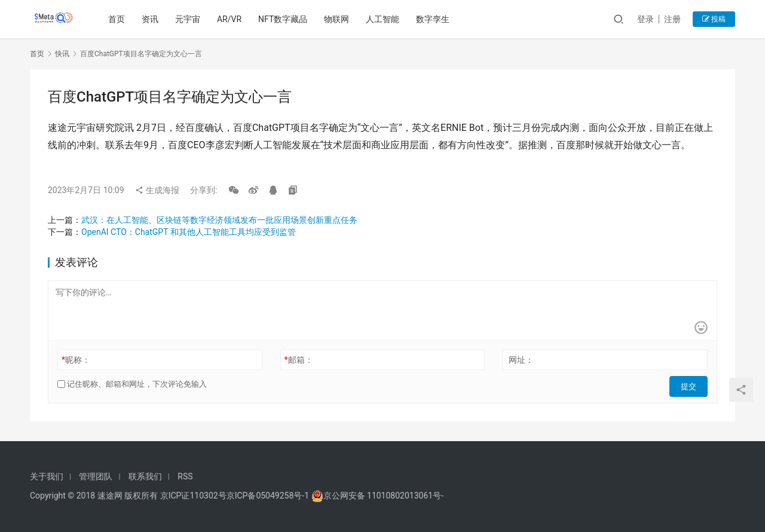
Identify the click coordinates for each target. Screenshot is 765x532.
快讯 (62, 54)
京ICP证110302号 (193, 496)
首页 (119, 19)
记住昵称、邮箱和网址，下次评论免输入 (132, 384)
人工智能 (385, 19)
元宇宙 (190, 19)
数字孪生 (435, 19)
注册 (672, 19)
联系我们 (145, 476)
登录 (645, 19)
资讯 (152, 19)
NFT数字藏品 (285, 19)
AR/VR (232, 19)
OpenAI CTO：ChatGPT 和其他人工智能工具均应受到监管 (189, 232)
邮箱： (299, 360)
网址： (521, 360)
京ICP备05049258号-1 (269, 496)
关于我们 (47, 476)
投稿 (714, 19)
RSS (185, 476)
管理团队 (96, 476)
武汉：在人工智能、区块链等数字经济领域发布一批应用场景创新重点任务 (219, 220)
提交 (691, 384)
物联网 (339, 19)
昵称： (76, 360)
